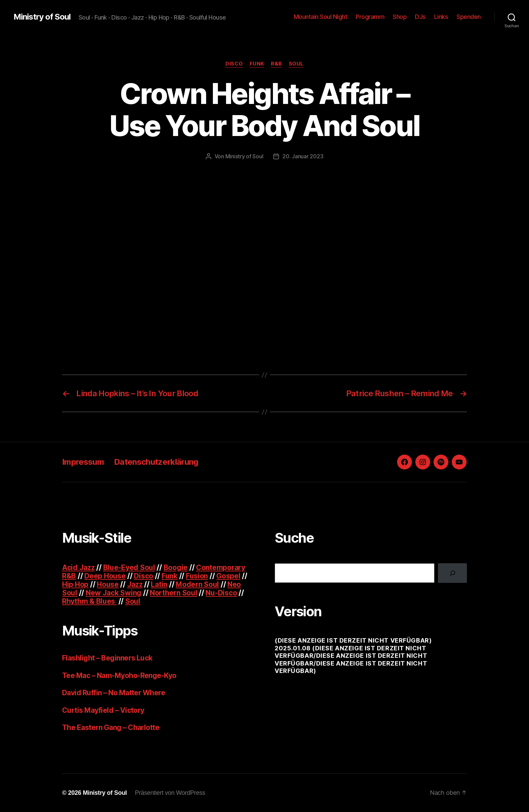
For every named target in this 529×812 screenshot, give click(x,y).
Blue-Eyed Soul (129, 567)
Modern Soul (197, 584)
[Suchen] (452, 573)
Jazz (135, 584)
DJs (420, 17)
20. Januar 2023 (303, 156)
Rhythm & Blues (89, 601)
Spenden (469, 17)
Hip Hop (75, 584)
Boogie (176, 567)
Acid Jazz (78, 567)
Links (441, 17)
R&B (276, 64)
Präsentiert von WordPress (170, 793)
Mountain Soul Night (321, 17)
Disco (234, 64)
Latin (159, 584)
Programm (370, 17)
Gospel (228, 576)
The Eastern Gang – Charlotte (111, 727)
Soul (296, 64)
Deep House (105, 576)
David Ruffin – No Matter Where (114, 693)
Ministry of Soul (42, 17)
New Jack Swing (114, 593)
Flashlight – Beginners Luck (107, 658)
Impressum (83, 462)
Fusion (197, 576)
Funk (257, 64)
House (108, 584)
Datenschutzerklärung (156, 462)
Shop (400, 17)
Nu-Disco (221, 593)
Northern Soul (174, 593)
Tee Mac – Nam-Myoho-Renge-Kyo (119, 675)
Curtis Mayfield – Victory (103, 710)
